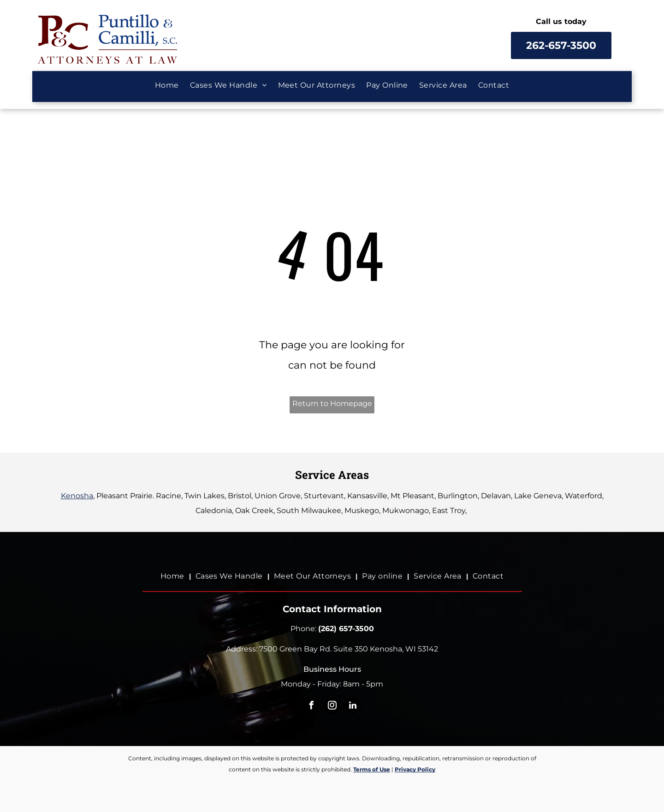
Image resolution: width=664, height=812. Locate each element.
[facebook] (311, 707)
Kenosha (77, 496)
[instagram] (332, 707)
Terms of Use (372, 769)
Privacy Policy (415, 769)
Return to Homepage (332, 403)
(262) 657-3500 (346, 629)
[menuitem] (167, 85)
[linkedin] (353, 707)
